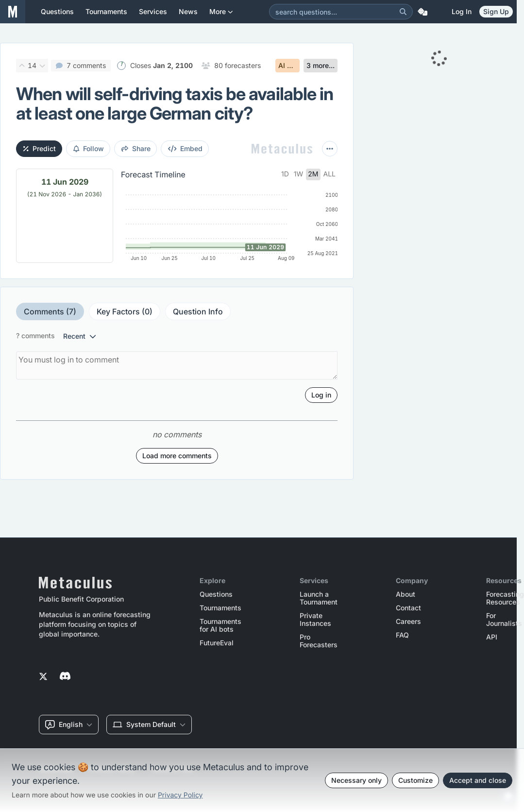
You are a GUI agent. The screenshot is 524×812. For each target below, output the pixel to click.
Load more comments (177, 456)
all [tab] (330, 174)
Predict (40, 148)
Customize (415, 780)
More (221, 15)
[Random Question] (423, 12)
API (492, 637)
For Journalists (504, 620)
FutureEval (217, 643)
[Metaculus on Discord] (65, 677)
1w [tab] (299, 174)
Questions (216, 594)
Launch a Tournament (319, 598)
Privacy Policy (180, 795)
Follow (89, 148)
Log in (462, 11)
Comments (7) (50, 311)
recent (80, 336)
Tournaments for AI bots (220, 625)
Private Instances (315, 620)
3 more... (321, 65)
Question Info (198, 311)
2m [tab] (313, 174)
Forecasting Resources (505, 598)
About (406, 594)
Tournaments (220, 608)
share (136, 148)
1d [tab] (285, 174)
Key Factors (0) (125, 311)
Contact (408, 608)
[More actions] (330, 149)
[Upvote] (22, 66)
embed (186, 148)
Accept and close (478, 780)
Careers (408, 622)
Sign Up (496, 11)
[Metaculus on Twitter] (43, 677)
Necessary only (356, 780)
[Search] (403, 12)
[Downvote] (42, 66)
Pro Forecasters (319, 641)
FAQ (402, 635)
